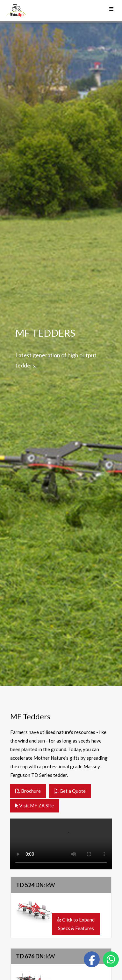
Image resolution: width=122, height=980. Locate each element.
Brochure (28, 791)
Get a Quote (70, 791)
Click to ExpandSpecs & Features (76, 924)
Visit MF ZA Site (35, 805)
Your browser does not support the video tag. (61, 844)
